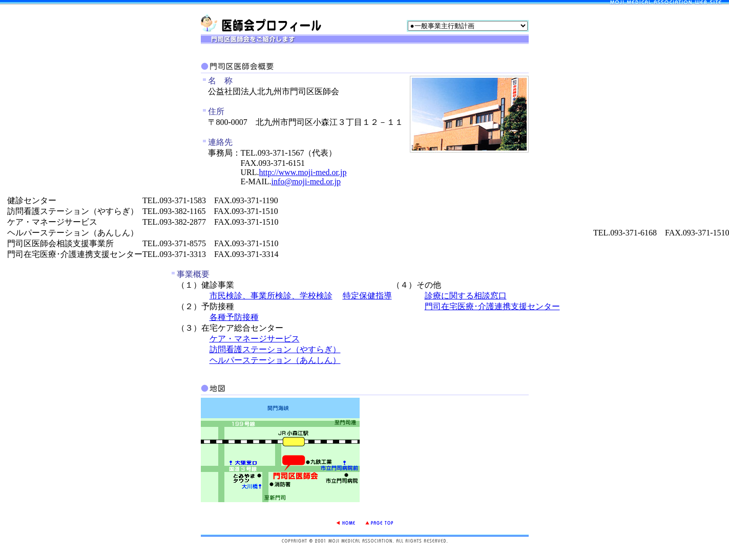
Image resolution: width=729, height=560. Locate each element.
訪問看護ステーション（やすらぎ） (275, 349)
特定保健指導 (367, 296)
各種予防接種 (234, 317)
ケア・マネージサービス (255, 339)
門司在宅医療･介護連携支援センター (492, 306)
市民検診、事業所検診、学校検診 (271, 296)
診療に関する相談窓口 (466, 296)
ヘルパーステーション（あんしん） (275, 360)
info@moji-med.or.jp (306, 181)
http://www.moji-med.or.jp (303, 172)
